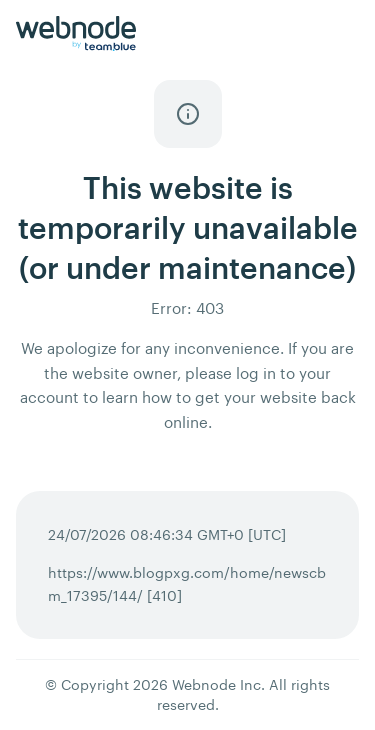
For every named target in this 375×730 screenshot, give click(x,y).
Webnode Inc (216, 684)
